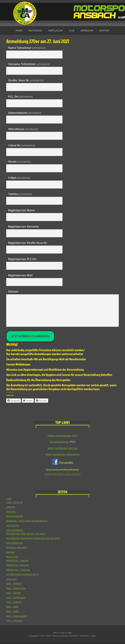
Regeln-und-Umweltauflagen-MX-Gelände (62, 470)
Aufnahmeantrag (59, 442)
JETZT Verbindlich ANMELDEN (31, 336)
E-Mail (19, 178)
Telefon (20, 194)
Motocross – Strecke (18, 566)
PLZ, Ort (20, 97)
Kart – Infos (13, 612)
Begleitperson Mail (20, 275)
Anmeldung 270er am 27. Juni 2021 (26, 534)
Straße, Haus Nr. (26, 80)
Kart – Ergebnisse (16, 589)
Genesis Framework (70, 636)
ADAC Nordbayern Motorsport (62, 455)
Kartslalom (55, 30)
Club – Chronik (14, 503)
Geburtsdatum (25, 113)
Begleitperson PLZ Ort (22, 259)
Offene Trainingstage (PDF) (62, 436)
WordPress (85, 636)
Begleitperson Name (21, 210)
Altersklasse (23, 129)
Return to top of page (62, 633)
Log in (94, 636)
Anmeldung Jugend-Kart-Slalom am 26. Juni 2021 (34, 539)
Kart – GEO (12, 607)
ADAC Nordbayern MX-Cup (62, 448)
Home (18, 30)
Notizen (13, 292)
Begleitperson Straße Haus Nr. (28, 243)
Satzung (11, 507)
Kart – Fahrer (14, 593)
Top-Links (12, 579)
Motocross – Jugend (17, 561)
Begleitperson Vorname (23, 227)
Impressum (87, 30)
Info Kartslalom (15, 530)
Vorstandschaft (15, 516)
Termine (11, 512)
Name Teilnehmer (27, 48)
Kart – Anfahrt (14, 584)
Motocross (35, 30)
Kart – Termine (14, 621)
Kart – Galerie (14, 603)
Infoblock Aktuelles (17, 548)
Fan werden (66, 463)
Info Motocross (15, 543)
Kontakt (105, 30)
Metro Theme (52, 636)
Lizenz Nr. (22, 145)
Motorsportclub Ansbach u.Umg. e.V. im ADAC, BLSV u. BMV (62, 13)
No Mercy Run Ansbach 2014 (22, 575)
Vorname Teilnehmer (29, 64)
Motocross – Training (18, 570)
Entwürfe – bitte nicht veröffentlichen (27, 521)
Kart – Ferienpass (16, 598)
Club (72, 30)
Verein (19, 162)
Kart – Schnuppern (17, 616)
